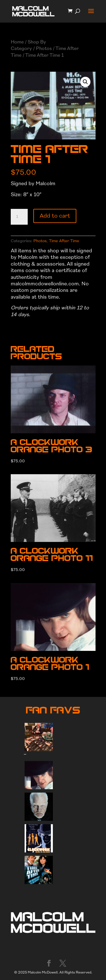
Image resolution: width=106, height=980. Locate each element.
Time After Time (64, 241)
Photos (44, 48)
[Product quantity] (19, 217)
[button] (85, 82)
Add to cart (55, 216)
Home (17, 42)
